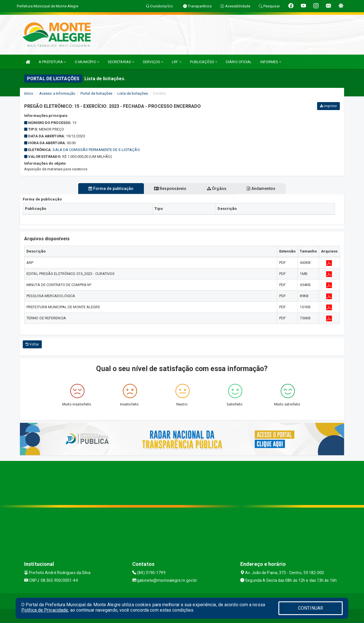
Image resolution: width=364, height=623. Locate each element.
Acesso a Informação (57, 93)
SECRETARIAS (121, 62)
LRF (177, 62)
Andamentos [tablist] (266, 189)
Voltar (32, 344)
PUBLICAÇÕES (204, 62)
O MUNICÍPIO (87, 62)
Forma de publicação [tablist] (106, 189)
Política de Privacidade (45, 610)
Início (29, 93)
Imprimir (328, 106)
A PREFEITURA (52, 62)
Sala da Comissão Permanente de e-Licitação (96, 150)
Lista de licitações (133, 93)
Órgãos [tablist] (218, 189)
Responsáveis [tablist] (168, 189)
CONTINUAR (311, 608)
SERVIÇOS (153, 62)
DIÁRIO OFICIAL (239, 62)
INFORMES (271, 62)
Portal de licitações (96, 93)
